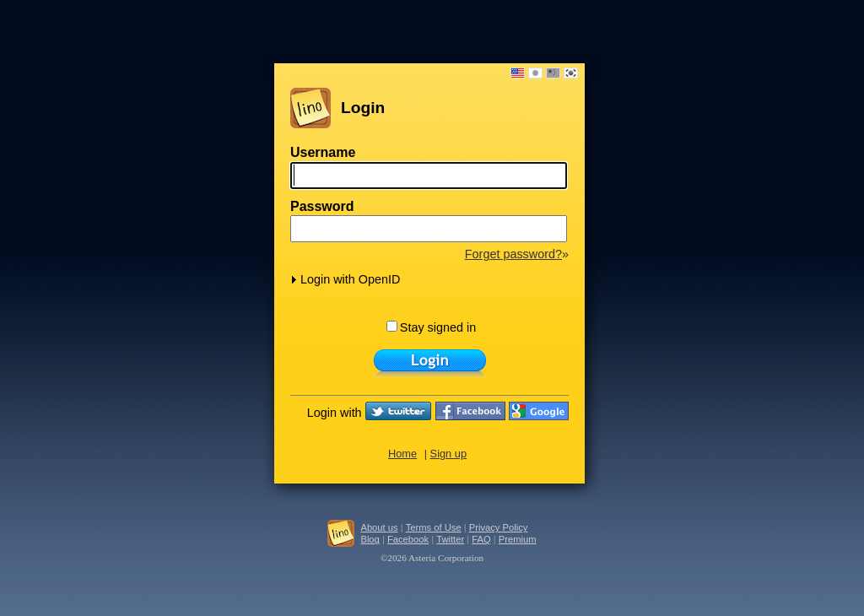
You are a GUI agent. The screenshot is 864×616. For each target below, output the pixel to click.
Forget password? (513, 254)
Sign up (448, 454)
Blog (370, 539)
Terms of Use (434, 527)
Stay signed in (431, 327)
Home (402, 454)
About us (379, 527)
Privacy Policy (499, 527)
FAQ (481, 539)
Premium (518, 539)
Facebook (408, 539)
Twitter (450, 539)
